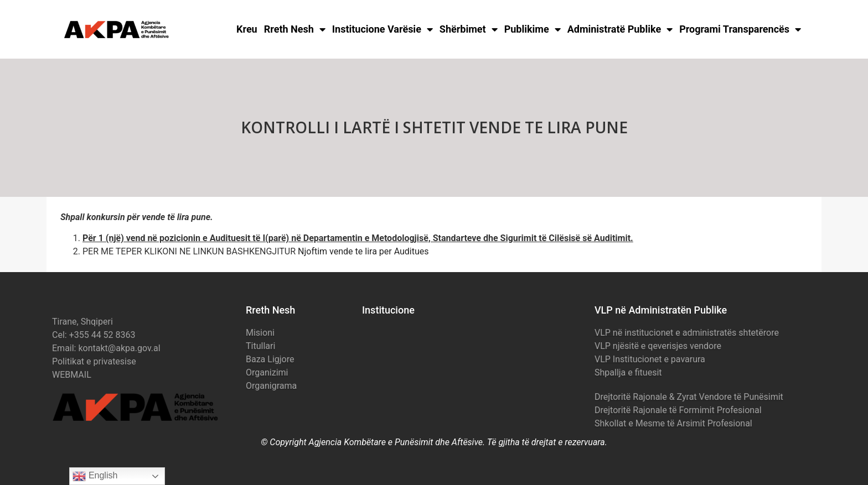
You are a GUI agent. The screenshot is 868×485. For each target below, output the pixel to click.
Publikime (533, 29)
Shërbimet (469, 29)
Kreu (247, 29)
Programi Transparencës (740, 29)
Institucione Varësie (383, 29)
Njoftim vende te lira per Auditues (363, 251)
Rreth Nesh (295, 29)
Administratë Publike (620, 29)
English (95, 476)
